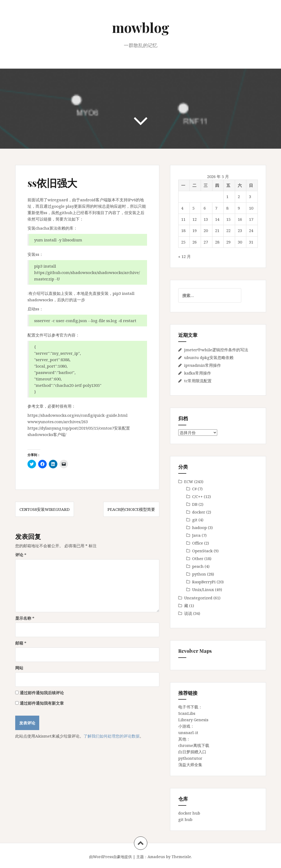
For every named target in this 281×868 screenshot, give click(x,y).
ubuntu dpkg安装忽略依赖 (209, 357)
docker (199, 512)
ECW (189, 481)
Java (196, 535)
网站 (19, 668)
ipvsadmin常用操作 (203, 365)
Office (198, 543)
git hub (185, 819)
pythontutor (190, 758)
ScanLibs (187, 713)
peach (198, 566)
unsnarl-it (188, 732)
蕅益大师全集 (190, 765)
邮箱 (21, 643)
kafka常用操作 (198, 373)
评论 (21, 555)
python (199, 574)
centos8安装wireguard (45, 509)
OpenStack (202, 551)
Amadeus (156, 857)
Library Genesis (193, 720)
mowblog (141, 27)
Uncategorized (198, 598)
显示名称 (25, 618)
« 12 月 (185, 256)
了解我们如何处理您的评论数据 (112, 736)
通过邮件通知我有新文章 (42, 703)
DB (195, 504)
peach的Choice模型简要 (131, 509)
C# (194, 489)
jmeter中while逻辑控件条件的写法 (216, 350)
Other (198, 558)
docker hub (189, 813)
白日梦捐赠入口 (192, 752)
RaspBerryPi (204, 582)
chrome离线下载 (194, 745)
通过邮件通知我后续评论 (42, 693)
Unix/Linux (203, 589)
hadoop (199, 527)
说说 (188, 613)
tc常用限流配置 (198, 381)
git (195, 520)
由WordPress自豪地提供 (110, 857)
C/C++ (197, 496)
